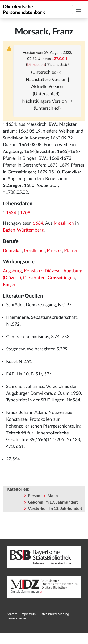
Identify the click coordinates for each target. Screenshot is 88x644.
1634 (11, 213)
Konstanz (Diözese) (43, 271)
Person (34, 496)
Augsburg (12, 271)
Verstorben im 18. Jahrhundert (55, 509)
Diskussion (36, 65)
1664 (38, 223)
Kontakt (12, 614)
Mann (53, 496)
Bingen (10, 285)
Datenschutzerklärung (54, 614)
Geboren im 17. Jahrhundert (53, 502)
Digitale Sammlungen (25, 591)
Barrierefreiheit (17, 618)
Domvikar (12, 251)
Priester (54, 251)
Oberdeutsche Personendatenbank (24, 10)
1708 (25, 213)
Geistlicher (34, 251)
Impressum (28, 614)
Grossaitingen (61, 278)
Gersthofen (34, 278)
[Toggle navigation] (79, 10)
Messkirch (64, 223)
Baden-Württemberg (23, 230)
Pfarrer (71, 251)
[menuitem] (12, 614)
